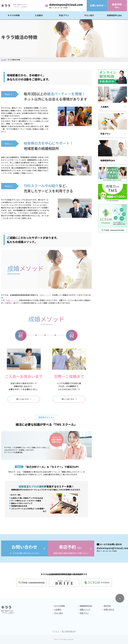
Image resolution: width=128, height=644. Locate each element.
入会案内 (39, 15)
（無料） (117, 6)
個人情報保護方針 (69, 631)
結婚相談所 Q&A (114, 15)
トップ (3, 60)
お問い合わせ (109, 609)
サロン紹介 (89, 15)
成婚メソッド (85, 609)
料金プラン (64, 15)
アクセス (56, 631)
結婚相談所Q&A (86, 606)
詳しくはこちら (23, 399)
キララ (6, 6)
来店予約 (107, 606)
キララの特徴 (14, 15)
